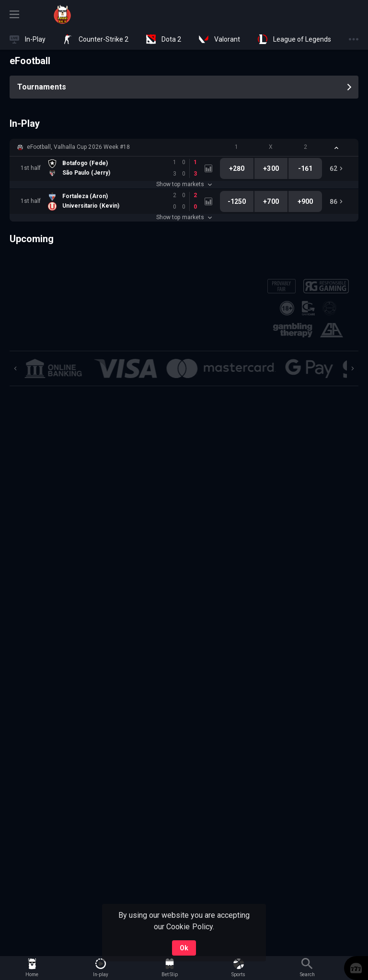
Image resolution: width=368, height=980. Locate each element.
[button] (184, 147)
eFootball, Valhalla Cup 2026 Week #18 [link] (78, 147)
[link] (62, 14)
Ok (184, 948)
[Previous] (15, 368)
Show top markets (184, 184)
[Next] (353, 368)
